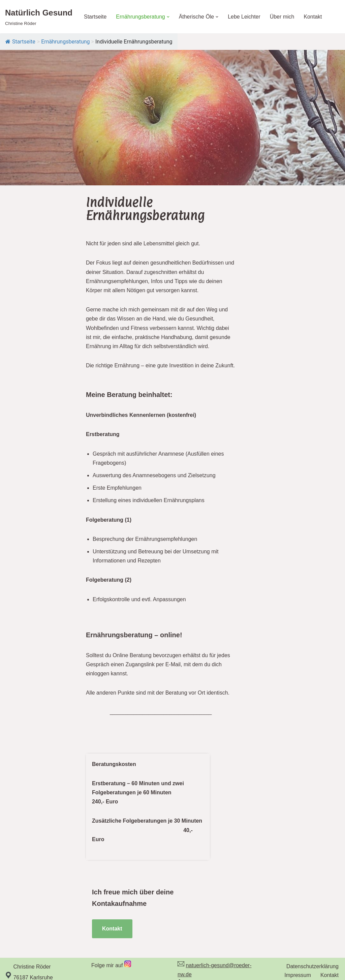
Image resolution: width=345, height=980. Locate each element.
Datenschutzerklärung (312, 936)
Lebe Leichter (244, 17)
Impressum (298, 945)
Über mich (283, 17)
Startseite (95, 17)
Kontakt (313, 17)
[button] (168, 17)
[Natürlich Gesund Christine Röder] (39, 17)
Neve (11, 971)
